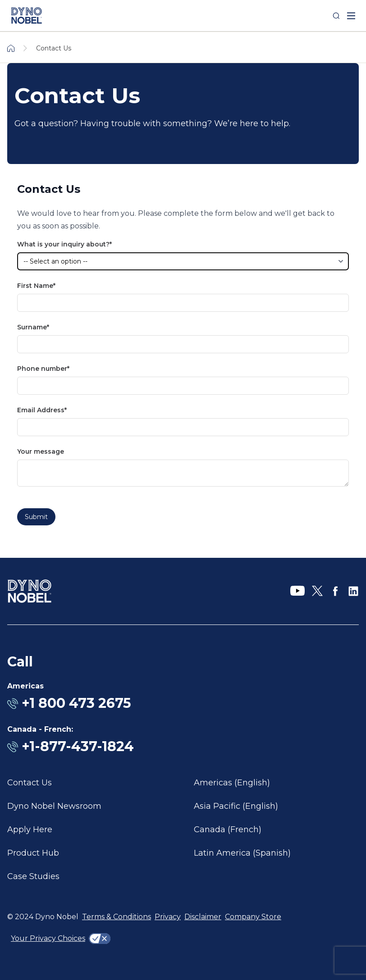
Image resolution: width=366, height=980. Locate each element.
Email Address (41, 410)
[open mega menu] (351, 16)
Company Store (253, 917)
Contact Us (30, 783)
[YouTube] (297, 591)
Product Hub (33, 853)
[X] (317, 591)
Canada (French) (228, 830)
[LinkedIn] (353, 591)
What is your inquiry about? (63, 244)
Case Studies (33, 876)
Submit (36, 517)
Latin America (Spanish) (242, 853)
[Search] (336, 16)
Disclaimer (203, 917)
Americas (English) (232, 783)
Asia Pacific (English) (236, 806)
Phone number (42, 369)
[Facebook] (335, 591)
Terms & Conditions (117, 917)
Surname (32, 327)
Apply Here (30, 830)
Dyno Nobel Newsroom (54, 806)
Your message (41, 451)
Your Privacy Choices (48, 938)
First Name (35, 286)
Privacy (168, 917)
